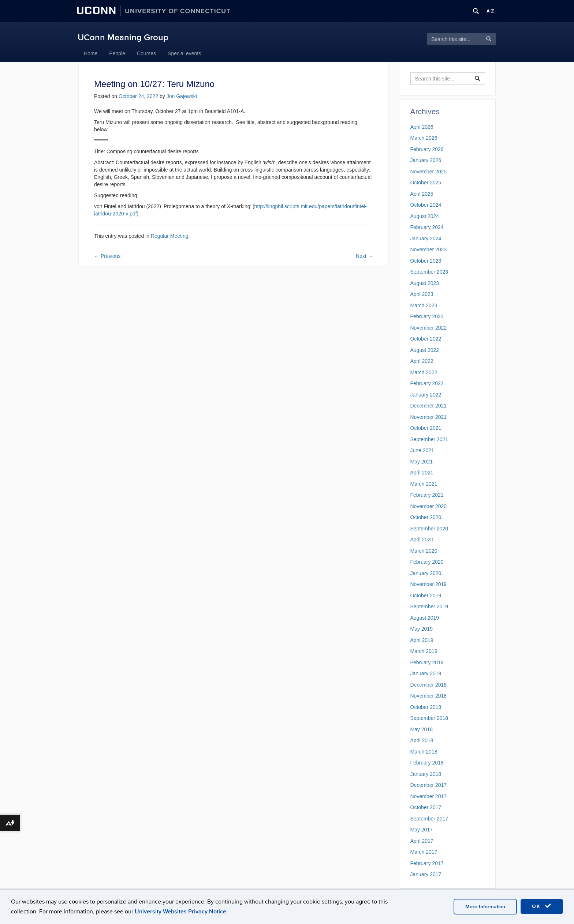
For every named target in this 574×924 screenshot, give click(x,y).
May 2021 (422, 462)
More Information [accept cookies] (485, 907)
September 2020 (429, 529)
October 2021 (426, 428)
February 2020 (427, 562)
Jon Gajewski (182, 96)
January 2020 (426, 573)
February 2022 (427, 383)
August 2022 (425, 350)
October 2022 (426, 339)
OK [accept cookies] (542, 906)
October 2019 (426, 596)
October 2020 (426, 517)
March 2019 (424, 651)
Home (91, 53)
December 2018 (429, 685)
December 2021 (429, 406)
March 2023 (424, 305)
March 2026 (424, 138)
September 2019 (429, 606)
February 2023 (427, 316)
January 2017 (426, 874)
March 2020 (424, 551)
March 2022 (424, 372)
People (117, 53)
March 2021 (424, 484)
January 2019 (426, 673)
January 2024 (426, 238)
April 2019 (422, 640)
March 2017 (424, 852)
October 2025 (426, 183)
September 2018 (429, 718)
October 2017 (426, 807)
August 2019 (425, 618)
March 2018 (424, 752)
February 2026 (427, 149)
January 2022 (426, 395)
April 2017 (422, 841)
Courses (146, 53)
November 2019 (429, 584)
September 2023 (429, 272)
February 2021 (427, 495)
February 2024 (427, 227)
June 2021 (422, 450)
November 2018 (429, 696)
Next (364, 256)
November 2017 (429, 796)
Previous (107, 256)
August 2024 (425, 216)
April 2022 (422, 361)
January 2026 (426, 160)
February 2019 (427, 662)
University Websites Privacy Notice (180, 912)
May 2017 (422, 830)
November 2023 (429, 249)
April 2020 (422, 540)
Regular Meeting (170, 236)
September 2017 (429, 819)
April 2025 (422, 194)
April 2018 (422, 740)
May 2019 (422, 629)
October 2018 (426, 707)
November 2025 (429, 172)
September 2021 (429, 439)
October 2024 (426, 205)
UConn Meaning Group (123, 37)
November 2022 (429, 328)
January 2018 (426, 774)
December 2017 (429, 785)
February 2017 (427, 863)
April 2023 (422, 294)
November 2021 (429, 417)
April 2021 (422, 473)
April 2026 (422, 127)
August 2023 (425, 283)
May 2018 (422, 729)
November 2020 (429, 506)
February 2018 (427, 763)
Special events (184, 53)
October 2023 (426, 261)
